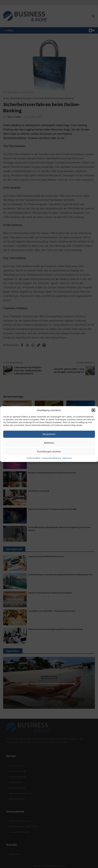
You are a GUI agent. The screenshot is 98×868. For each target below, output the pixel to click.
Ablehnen (49, 443)
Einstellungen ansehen (49, 451)
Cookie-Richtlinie (33, 458)
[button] (93, 410)
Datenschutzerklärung (51, 458)
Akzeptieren (49, 434)
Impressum (67, 458)
